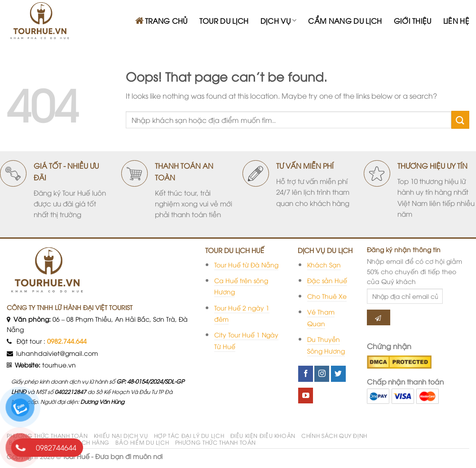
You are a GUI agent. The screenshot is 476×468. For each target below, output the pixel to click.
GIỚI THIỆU (413, 21)
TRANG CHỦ (161, 21)
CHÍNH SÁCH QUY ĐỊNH (334, 435)
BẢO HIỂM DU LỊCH (142, 442)
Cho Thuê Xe (327, 296)
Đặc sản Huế (327, 280)
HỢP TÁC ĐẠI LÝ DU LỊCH (189, 435)
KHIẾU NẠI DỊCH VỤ (121, 435)
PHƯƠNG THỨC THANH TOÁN (47, 435)
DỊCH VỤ (279, 21)
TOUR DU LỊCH (224, 21)
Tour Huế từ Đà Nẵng (246, 265)
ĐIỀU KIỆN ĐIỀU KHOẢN (263, 435)
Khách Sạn (324, 265)
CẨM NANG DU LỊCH (345, 21)
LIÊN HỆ (456, 21)
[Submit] (460, 120)
